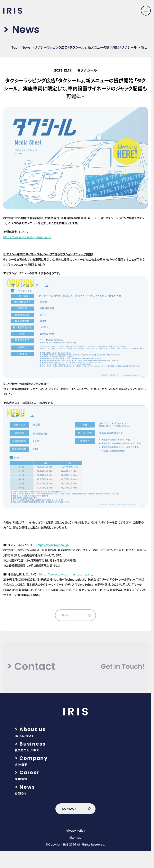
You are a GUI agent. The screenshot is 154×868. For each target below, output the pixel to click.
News (26, 48)
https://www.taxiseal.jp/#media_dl (27, 237)
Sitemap (75, 838)
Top (15, 48)
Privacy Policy (75, 831)
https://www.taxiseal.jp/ (52, 545)
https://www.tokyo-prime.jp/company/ (66, 574)
